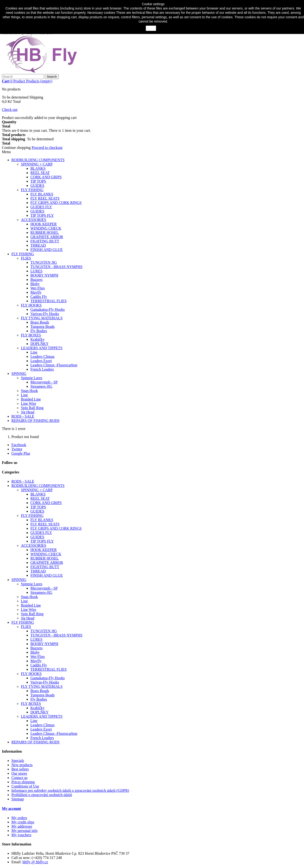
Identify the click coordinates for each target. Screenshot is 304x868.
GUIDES (37, 186)
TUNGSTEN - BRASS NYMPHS (56, 267)
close (151, 28)
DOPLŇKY (39, 344)
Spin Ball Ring (32, 408)
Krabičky (38, 339)
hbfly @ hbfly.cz (35, 862)
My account (11, 809)
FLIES (26, 258)
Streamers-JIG (41, 386)
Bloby (35, 284)
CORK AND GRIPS (46, 177)
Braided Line (31, 399)
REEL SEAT (40, 173)
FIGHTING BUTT (45, 241)
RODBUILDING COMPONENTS (38, 160)
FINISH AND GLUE (47, 250)
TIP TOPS (38, 181)
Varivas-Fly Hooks (45, 314)
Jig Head (28, 412)
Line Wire (28, 403)
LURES (36, 271)
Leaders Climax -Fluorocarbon (54, 365)
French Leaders (42, 369)
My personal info (24, 831)
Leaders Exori (41, 361)
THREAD (38, 245)
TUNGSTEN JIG (44, 262)
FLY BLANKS (42, 194)
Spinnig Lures (32, 378)
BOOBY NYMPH (44, 275)
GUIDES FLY (41, 207)
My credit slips (23, 822)
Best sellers (20, 769)
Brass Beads (40, 322)
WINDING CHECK (46, 228)
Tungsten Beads (43, 327)
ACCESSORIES (34, 220)
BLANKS (38, 168)
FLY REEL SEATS (45, 198)
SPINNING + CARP (37, 164)
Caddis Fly (39, 297)
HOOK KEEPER (44, 224)
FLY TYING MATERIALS (42, 318)
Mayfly (36, 292)
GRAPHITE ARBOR (47, 237)
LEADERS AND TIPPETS (42, 348)
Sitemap (18, 799)
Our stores (19, 773)
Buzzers (37, 280)
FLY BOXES (31, 335)
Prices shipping (23, 782)
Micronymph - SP (44, 382)
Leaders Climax (43, 356)
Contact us (19, 778)
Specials (18, 761)
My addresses (22, 826)
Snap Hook (29, 391)
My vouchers (21, 835)
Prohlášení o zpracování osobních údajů (42, 795)
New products (22, 765)
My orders (19, 818)
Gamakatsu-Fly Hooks (47, 309)
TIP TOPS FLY (42, 215)
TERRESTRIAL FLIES (49, 301)
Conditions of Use (25, 786)
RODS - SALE (23, 416)
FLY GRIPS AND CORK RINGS (56, 203)
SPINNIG (19, 374)
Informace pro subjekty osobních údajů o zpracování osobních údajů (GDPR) (70, 790)
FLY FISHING (32, 190)
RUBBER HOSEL (45, 233)
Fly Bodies (39, 331)
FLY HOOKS (31, 305)
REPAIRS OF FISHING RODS (36, 421)
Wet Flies (38, 288)
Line (34, 352)
